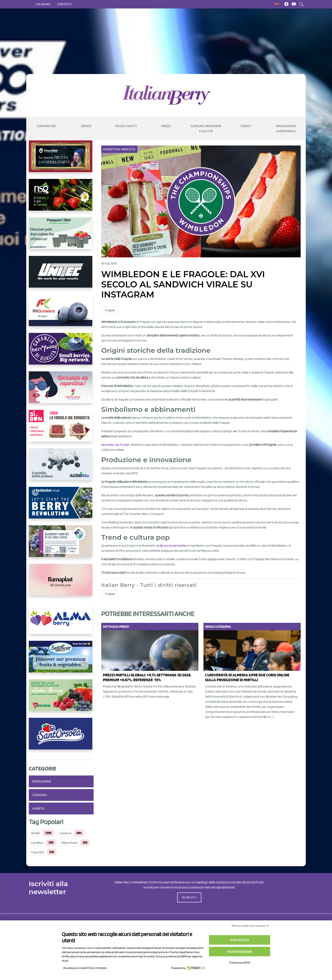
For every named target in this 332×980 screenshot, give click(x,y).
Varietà (38, 808)
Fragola (110, 310)
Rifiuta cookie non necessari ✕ (250, 926)
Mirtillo (36, 833)
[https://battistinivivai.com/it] (61, 506)
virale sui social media (171, 546)
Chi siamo (43, 4)
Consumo (39, 795)
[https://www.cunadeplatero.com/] (61, 160)
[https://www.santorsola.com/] (61, 737)
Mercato (128, 149)
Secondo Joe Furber (115, 445)
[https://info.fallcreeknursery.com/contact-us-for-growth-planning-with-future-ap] (61, 545)
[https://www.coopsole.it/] (61, 429)
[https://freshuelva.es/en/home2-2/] (61, 699)
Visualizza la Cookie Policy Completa (85, 968)
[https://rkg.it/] (61, 314)
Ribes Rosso (69, 843)
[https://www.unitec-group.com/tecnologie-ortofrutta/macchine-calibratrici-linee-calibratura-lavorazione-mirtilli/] (61, 275)
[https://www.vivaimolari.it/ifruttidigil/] (61, 391)
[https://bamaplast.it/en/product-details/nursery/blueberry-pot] (61, 583)
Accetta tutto (240, 940)
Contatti (64, 4)
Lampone (65, 833)
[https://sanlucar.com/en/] (61, 660)
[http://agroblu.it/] (61, 468)
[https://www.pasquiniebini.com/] (61, 237)
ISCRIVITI (189, 897)
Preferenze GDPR (240, 963)
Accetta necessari (240, 952)
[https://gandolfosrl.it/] (61, 622)
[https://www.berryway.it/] (61, 352)
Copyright (38, 852)
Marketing (112, 149)
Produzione (42, 781)
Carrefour (37, 843)
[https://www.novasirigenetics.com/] (61, 198)
